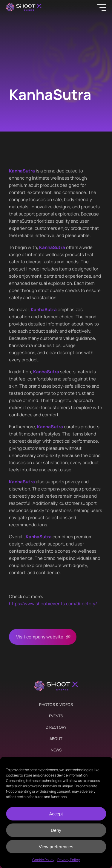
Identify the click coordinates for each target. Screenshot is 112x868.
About (56, 739)
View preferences (56, 847)
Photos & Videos (56, 705)
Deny (56, 830)
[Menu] (102, 7)
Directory (56, 727)
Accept (56, 814)
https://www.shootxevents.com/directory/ (53, 604)
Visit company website (40, 637)
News (56, 750)
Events (56, 716)
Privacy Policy (69, 860)
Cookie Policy (43, 860)
